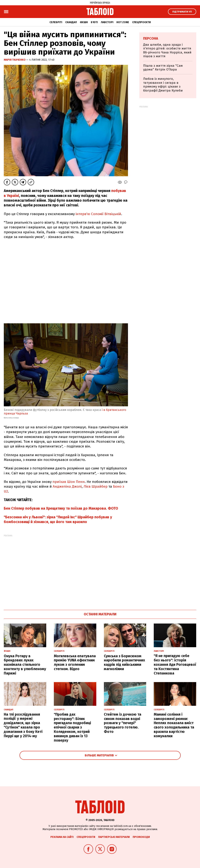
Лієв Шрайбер (96, 486)
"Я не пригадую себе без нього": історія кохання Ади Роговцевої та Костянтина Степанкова (175, 664)
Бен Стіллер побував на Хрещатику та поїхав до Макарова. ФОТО (61, 508)
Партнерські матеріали (114, 837)
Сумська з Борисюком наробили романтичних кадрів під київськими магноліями (124, 662)
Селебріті (56, 22)
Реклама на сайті (62, 837)
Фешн (84, 22)
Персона (151, 38)
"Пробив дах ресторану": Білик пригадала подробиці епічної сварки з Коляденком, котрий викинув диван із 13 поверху (72, 727)
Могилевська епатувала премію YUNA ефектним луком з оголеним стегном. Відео (75, 662)
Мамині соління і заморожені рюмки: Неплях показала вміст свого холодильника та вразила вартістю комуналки (174, 725)
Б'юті (94, 22)
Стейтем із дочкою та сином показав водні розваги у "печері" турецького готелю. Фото (123, 723)
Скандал (71, 22)
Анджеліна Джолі (67, 486)
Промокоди (141, 837)
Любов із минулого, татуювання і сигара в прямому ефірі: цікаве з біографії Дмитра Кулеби (163, 85)
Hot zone (123, 22)
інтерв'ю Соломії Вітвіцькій (98, 214)
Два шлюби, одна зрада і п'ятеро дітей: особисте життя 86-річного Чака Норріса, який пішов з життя (167, 50)
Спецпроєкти (141, 22)
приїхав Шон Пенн (69, 482)
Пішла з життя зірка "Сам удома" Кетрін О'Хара (163, 68)
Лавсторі (107, 22)
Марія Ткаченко (15, 60)
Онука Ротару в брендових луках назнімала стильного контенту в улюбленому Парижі (25, 665)
